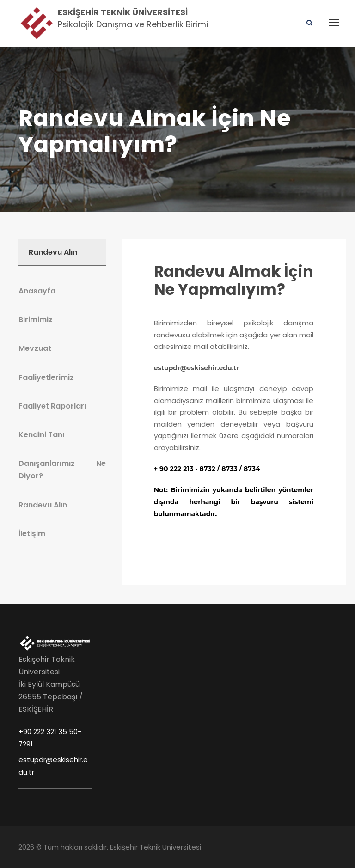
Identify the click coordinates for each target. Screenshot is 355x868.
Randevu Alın (43, 505)
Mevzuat (35, 348)
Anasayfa (37, 291)
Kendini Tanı (41, 435)
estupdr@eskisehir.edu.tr (197, 368)
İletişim (32, 534)
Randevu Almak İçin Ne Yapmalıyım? (234, 281)
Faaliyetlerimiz (46, 377)
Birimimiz (36, 320)
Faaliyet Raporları (52, 406)
